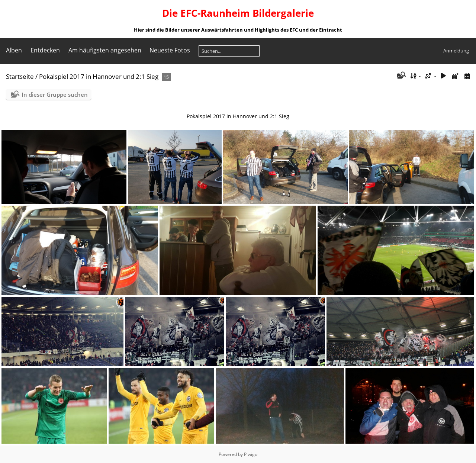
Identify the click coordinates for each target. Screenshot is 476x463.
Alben (14, 50)
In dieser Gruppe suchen (55, 94)
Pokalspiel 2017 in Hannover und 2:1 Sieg (99, 76)
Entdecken (45, 50)
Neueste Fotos (170, 50)
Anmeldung (456, 51)
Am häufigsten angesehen (105, 50)
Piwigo (251, 454)
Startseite (20, 76)
